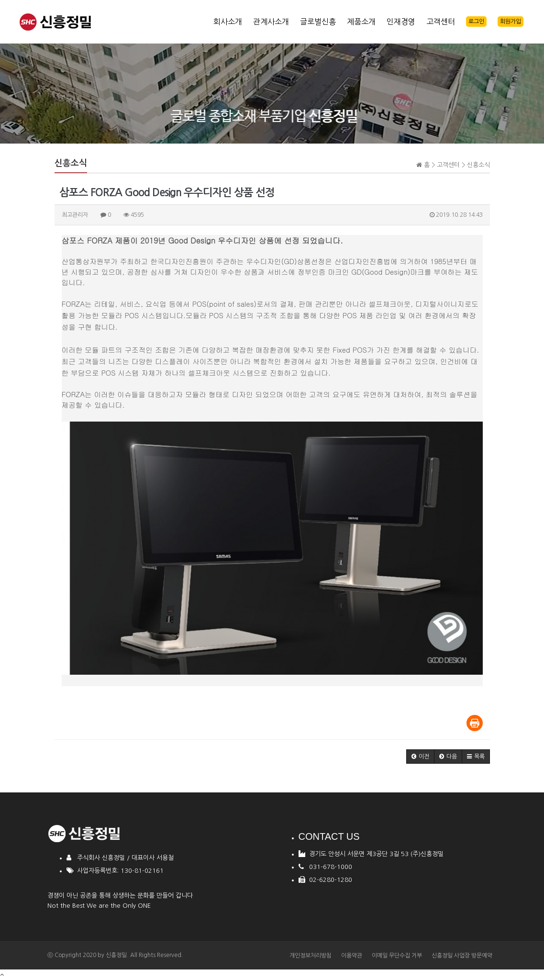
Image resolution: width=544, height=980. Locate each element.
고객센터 (441, 22)
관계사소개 (271, 22)
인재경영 (401, 22)
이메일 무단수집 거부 (397, 956)
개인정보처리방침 (311, 956)
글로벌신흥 (318, 22)
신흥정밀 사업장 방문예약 (462, 956)
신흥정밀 (116, 955)
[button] (420, 757)
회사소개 (228, 22)
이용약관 (352, 956)
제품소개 (361, 22)
